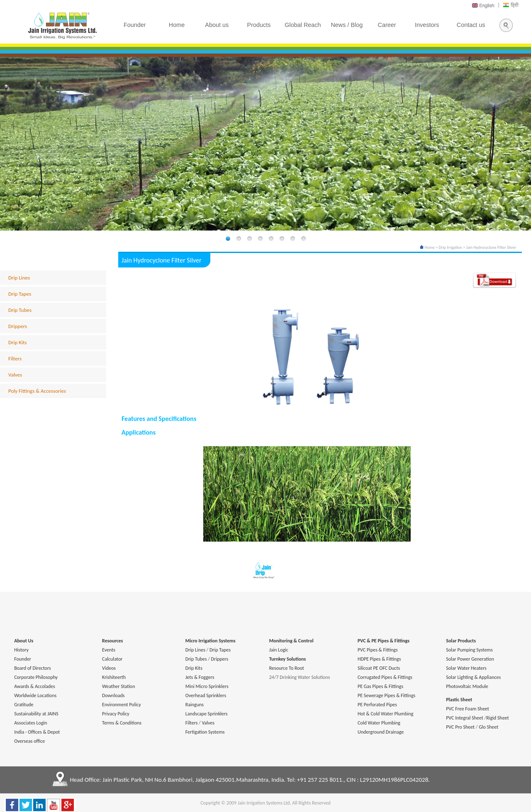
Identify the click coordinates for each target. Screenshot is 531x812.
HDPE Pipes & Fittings (379, 659)
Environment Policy (122, 705)
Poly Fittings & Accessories (37, 391)
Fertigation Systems (205, 732)
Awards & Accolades (35, 686)
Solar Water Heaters (466, 668)
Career (387, 25)
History (21, 650)
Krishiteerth (114, 677)
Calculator (112, 659)
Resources (112, 641)
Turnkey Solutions (287, 659)
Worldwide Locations (35, 695)
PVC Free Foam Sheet (468, 709)
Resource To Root (287, 668)
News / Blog (347, 25)
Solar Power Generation (470, 659)
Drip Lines (19, 278)
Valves (15, 375)
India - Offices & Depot (37, 732)
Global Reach (303, 25)
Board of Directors (32, 668)
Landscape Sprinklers (207, 714)
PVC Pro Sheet (460, 727)
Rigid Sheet (497, 718)
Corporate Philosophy (36, 677)
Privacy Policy (116, 714)
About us (217, 25)
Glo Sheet (488, 727)
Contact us (471, 25)
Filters (15, 359)
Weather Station (118, 686)
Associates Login (30, 723)
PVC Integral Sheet (465, 718)
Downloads (113, 695)
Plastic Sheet (459, 700)
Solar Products (461, 641)
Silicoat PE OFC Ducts (379, 668)
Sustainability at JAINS (36, 714)
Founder (23, 659)
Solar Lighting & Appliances (473, 677)
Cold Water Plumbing (379, 723)
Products (259, 25)
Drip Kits (17, 342)
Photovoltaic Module (467, 686)
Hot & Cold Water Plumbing (385, 714)
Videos (109, 668)
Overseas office (29, 741)
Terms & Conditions (122, 723)
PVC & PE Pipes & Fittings (384, 641)
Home (427, 247)
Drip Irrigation (451, 247)
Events (109, 650)
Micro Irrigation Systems (211, 641)
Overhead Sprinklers (206, 695)
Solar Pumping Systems (469, 650)
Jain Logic (279, 650)
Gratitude (24, 705)
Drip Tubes (20, 310)
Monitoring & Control (291, 641)
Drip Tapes (20, 294)
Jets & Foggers (200, 677)
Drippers (18, 326)
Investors (427, 25)
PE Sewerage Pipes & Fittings (386, 695)
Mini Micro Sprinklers (207, 686)
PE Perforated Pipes (377, 705)
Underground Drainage (381, 732)
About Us (24, 641)
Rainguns (195, 705)
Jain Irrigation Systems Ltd (264, 803)
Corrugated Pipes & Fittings (385, 677)
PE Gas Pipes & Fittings (380, 686)
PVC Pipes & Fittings (378, 650)
